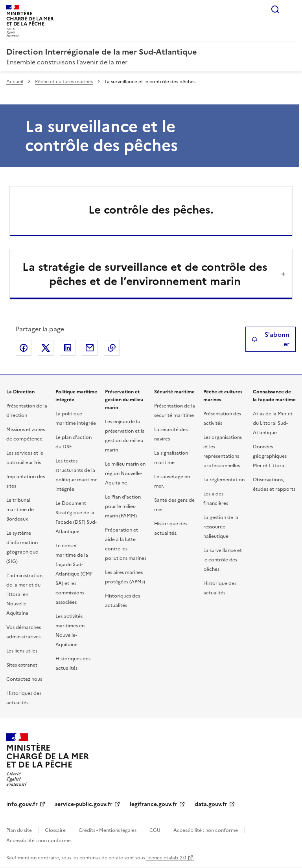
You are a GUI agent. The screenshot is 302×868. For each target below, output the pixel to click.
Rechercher (275, 9)
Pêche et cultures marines (64, 82)
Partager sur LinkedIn (68, 348)
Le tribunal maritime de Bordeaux (20, 510)
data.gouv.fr (211, 804)
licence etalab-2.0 (166, 858)
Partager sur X (46, 348)
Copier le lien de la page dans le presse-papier (112, 348)
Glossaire (55, 830)
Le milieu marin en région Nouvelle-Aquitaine (125, 473)
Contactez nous (24, 679)
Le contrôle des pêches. (151, 210)
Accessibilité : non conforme (206, 830)
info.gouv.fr (22, 804)
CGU (155, 830)
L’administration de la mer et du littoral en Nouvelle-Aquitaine (24, 594)
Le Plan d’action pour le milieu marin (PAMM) (123, 506)
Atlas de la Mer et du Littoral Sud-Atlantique (273, 423)
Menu (291, 9)
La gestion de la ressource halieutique (221, 527)
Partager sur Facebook (24, 348)
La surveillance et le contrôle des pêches (223, 560)
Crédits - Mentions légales (108, 830)
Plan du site (19, 830)
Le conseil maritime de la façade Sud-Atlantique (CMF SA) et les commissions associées (74, 574)
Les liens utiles (22, 651)
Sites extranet (22, 665)
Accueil (15, 82)
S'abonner (271, 339)
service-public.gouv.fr (84, 804)
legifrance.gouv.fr (154, 804)
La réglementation (224, 480)
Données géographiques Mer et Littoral (270, 456)
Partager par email (90, 348)
